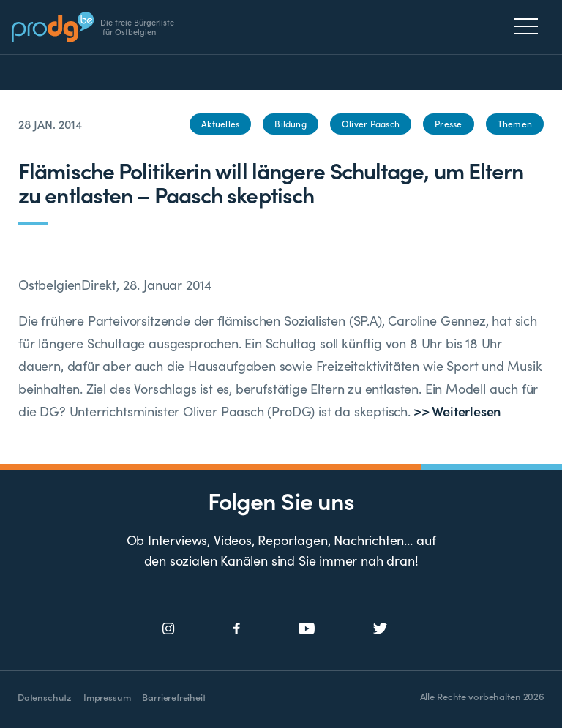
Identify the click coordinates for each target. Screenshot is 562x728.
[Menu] (530, 26)
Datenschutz (45, 697)
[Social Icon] (169, 629)
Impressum (107, 697)
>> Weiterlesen (456, 411)
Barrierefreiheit (173, 697)
